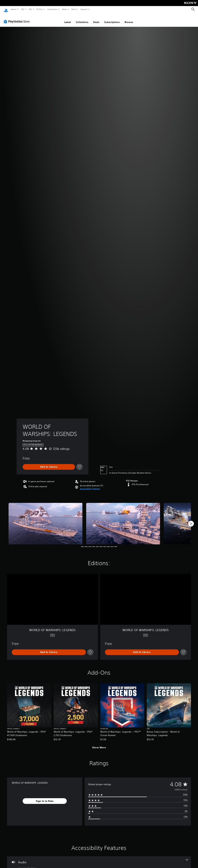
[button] (90, 485)
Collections (82, 19)
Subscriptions (112, 19)
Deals (96, 19)
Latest (68, 19)
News (64, 9)
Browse (129, 19)
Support (84, 9)
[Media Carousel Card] (46, 520)
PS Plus (40, 9)
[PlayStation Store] (17, 18)
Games (13, 9)
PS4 (30, 9)
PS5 (23, 9)
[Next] (191, 520)
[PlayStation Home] (6, 9)
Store (74, 9)
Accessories (52, 9)
